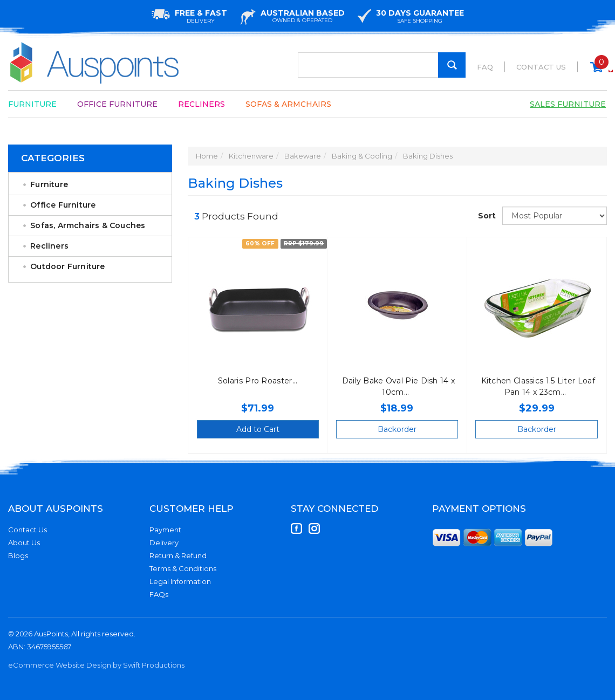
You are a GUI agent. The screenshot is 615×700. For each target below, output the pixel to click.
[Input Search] (382, 65)
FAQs (159, 594)
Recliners (201, 104)
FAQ (485, 67)
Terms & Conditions (183, 568)
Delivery (164, 543)
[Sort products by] (555, 216)
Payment (165, 530)
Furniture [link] (49, 184)
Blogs (18, 555)
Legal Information (180, 581)
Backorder (397, 429)
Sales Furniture (568, 104)
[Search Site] (452, 65)
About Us (24, 543)
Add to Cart (258, 429)
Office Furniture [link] (63, 205)
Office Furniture (117, 104)
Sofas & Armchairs (288, 104)
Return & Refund (178, 555)
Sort (486, 216)
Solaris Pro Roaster (255, 381)
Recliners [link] (49, 246)
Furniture (32, 104)
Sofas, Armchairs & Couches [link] (88, 225)
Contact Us (541, 67)
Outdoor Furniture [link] (67, 266)
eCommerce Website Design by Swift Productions (96, 665)
